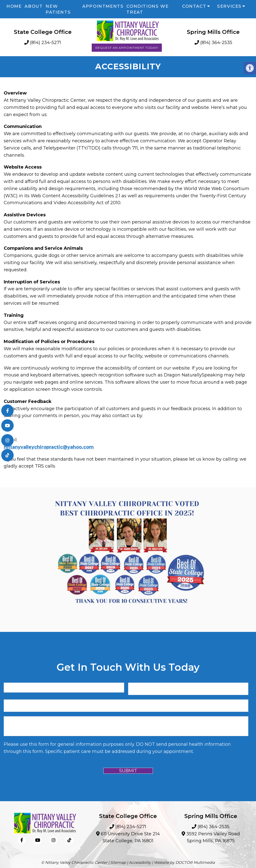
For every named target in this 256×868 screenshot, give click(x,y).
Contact (194, 6)
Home (14, 6)
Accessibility (140, 862)
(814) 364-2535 (216, 43)
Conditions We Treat (147, 9)
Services (229, 6)
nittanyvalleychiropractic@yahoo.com (49, 447)
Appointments (103, 6)
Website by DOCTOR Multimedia (184, 862)
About (34, 6)
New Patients (58, 9)
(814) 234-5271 (45, 43)
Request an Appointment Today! (127, 48)
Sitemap (118, 862)
